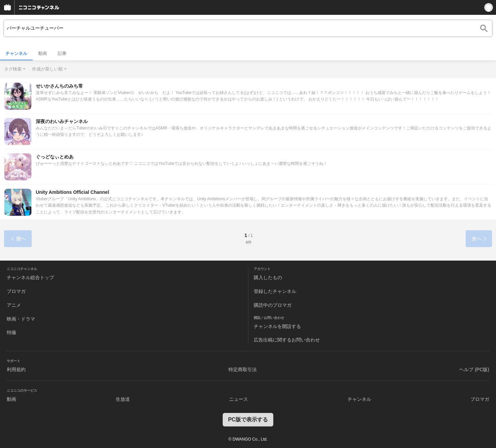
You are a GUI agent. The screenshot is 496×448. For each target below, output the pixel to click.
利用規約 (16, 369)
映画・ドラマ (21, 319)
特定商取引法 (243, 369)
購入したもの (268, 277)
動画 (43, 53)
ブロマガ (16, 291)
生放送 (123, 399)
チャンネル (16, 53)
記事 (62, 53)
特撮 (11, 332)
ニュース (239, 399)
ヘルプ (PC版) (474, 369)
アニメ (14, 305)
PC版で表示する (248, 420)
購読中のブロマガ (273, 305)
